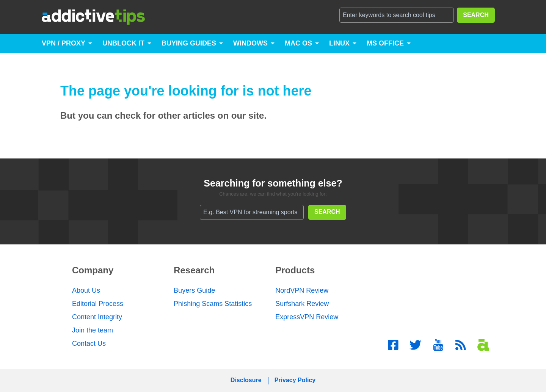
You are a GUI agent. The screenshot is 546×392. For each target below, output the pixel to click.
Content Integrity (97, 317)
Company (93, 270)
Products (295, 270)
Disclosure (246, 380)
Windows (250, 43)
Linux (339, 43)
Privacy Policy (295, 380)
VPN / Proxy (64, 43)
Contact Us (89, 343)
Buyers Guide (194, 290)
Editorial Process (98, 304)
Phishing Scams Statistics (213, 304)
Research (194, 270)
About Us (86, 290)
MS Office (385, 43)
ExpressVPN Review (307, 317)
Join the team (93, 330)
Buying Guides (189, 43)
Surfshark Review (302, 304)
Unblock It (123, 43)
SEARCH (476, 15)
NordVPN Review (302, 290)
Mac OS (298, 43)
